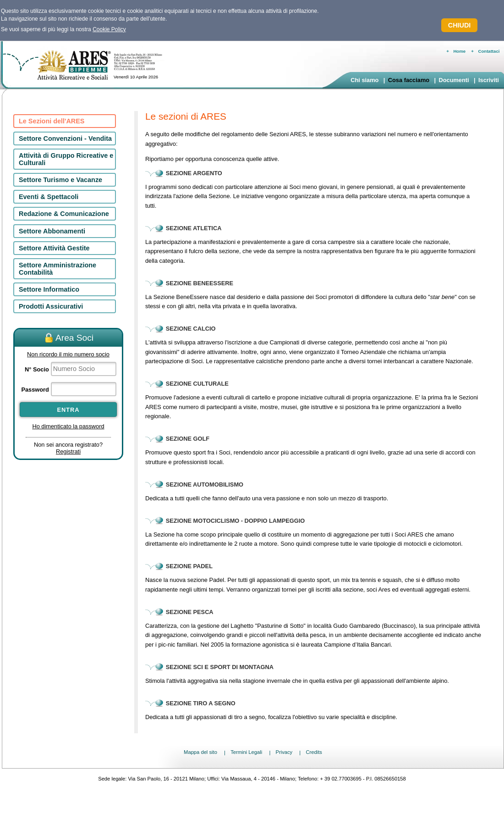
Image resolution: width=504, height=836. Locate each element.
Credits (314, 753)
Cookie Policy (109, 29)
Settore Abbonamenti (52, 231)
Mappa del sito (200, 753)
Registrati (68, 451)
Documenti (454, 80)
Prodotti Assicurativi (51, 306)
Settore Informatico (49, 289)
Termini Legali (246, 753)
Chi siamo (364, 80)
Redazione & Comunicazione (64, 214)
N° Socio (37, 369)
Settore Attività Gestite (54, 248)
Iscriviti (489, 80)
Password (35, 390)
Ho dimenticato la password (68, 426)
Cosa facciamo (409, 80)
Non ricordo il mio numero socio (68, 354)
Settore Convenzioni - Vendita (65, 138)
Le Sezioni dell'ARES (52, 121)
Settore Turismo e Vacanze (60, 180)
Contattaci (489, 51)
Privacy (284, 753)
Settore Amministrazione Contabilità (58, 269)
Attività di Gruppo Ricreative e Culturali (66, 159)
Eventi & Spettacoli (49, 197)
